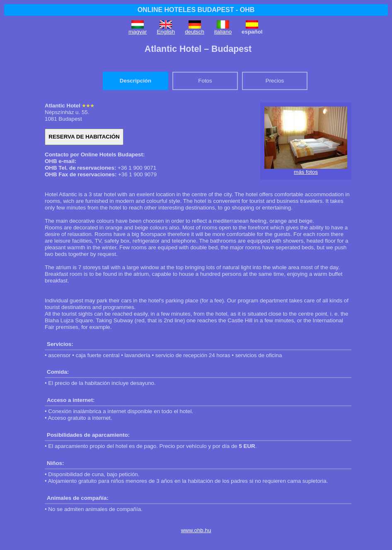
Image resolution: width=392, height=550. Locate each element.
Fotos (205, 81)
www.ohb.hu (196, 530)
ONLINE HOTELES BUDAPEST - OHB (196, 10)
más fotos (306, 172)
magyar (138, 32)
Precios (275, 81)
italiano (223, 32)
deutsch (195, 32)
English (166, 32)
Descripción (136, 81)
